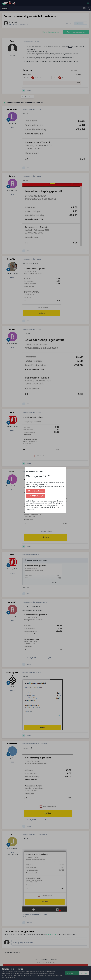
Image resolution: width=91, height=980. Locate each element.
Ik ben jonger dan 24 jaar (36, 496)
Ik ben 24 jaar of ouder (36, 491)
